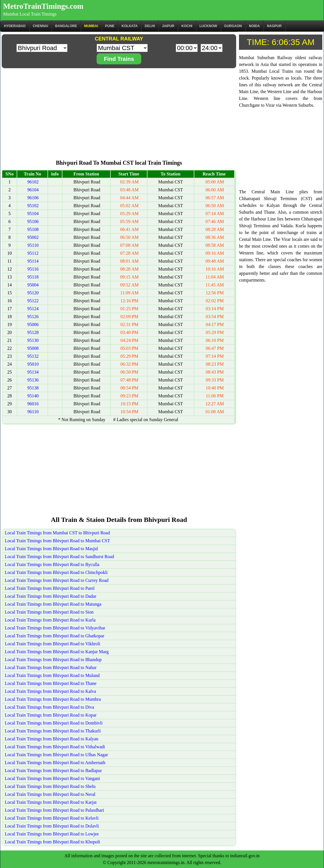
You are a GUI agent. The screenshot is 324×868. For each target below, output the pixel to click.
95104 (33, 214)
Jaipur (168, 26)
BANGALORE (66, 26)
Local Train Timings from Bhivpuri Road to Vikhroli (53, 644)
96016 (33, 404)
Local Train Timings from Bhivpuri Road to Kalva (50, 691)
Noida (254, 26)
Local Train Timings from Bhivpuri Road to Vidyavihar (55, 628)
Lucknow (208, 26)
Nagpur (274, 26)
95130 (33, 340)
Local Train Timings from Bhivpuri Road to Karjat (51, 802)
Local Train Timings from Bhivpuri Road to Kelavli (52, 818)
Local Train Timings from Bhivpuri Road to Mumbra (53, 699)
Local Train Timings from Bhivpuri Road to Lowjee (52, 834)
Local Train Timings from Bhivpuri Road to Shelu (50, 786)
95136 (33, 380)
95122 (33, 301)
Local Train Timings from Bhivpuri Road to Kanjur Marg (57, 652)
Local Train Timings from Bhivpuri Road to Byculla (52, 564)
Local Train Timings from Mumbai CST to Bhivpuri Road (57, 533)
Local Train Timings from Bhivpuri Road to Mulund (52, 675)
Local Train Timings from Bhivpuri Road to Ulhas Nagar (56, 755)
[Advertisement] (119, 109)
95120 (33, 293)
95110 (33, 245)
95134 (33, 372)
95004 (33, 285)
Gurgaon (233, 26)
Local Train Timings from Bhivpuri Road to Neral (50, 794)
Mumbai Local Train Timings (30, 14)
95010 (33, 364)
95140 (33, 396)
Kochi (187, 26)
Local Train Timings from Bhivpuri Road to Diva (49, 707)
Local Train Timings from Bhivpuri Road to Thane (51, 683)
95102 (33, 206)
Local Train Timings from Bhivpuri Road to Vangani (52, 778)
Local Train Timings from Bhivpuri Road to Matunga (53, 604)
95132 (33, 356)
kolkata (130, 26)
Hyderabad (15, 26)
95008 (33, 348)
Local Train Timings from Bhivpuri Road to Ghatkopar (55, 636)
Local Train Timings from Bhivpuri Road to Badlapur (53, 771)
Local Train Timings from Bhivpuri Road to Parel (50, 588)
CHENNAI (41, 26)
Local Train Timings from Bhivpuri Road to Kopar (51, 715)
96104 (33, 190)
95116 (33, 269)
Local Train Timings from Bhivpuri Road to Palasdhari (55, 810)
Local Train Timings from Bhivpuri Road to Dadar (51, 596)
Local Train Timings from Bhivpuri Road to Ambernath (55, 763)
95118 (33, 277)
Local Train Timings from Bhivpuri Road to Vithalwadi (55, 747)
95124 (33, 309)
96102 (33, 182)
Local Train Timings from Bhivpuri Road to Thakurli (53, 731)
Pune (110, 26)
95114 (33, 261)
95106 (33, 221)
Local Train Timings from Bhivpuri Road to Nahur (51, 667)
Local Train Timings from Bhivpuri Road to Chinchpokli (56, 572)
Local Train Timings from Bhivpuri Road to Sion (49, 612)
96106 (33, 198)
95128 (33, 332)
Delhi (150, 26)
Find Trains (119, 59)
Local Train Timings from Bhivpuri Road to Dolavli (52, 826)
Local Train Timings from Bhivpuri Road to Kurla (50, 620)
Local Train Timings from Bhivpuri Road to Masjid (51, 549)
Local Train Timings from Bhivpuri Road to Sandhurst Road (59, 557)
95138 (33, 388)
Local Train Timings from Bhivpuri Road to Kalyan (52, 739)
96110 (33, 412)
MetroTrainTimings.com (43, 6)
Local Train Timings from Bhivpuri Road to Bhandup (53, 660)
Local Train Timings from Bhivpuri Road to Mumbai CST (57, 541)
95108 (33, 229)
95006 (33, 324)
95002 (33, 237)
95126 (33, 317)
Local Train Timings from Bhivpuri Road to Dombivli (54, 723)
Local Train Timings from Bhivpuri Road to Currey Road (57, 580)
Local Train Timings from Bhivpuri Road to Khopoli (52, 842)
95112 (33, 253)
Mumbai (91, 26)
